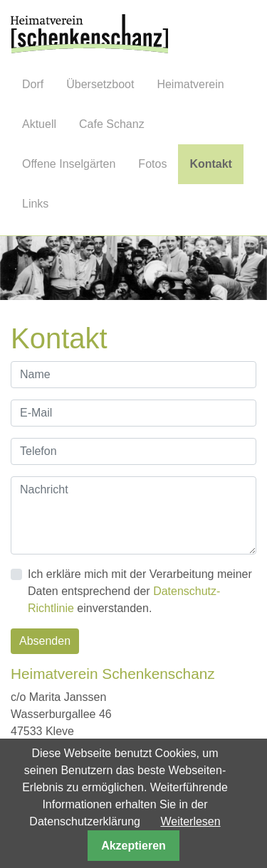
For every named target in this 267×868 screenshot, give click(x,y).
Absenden (45, 641)
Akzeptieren (133, 846)
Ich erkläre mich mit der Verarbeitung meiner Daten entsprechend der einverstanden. (140, 591)
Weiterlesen (190, 821)
